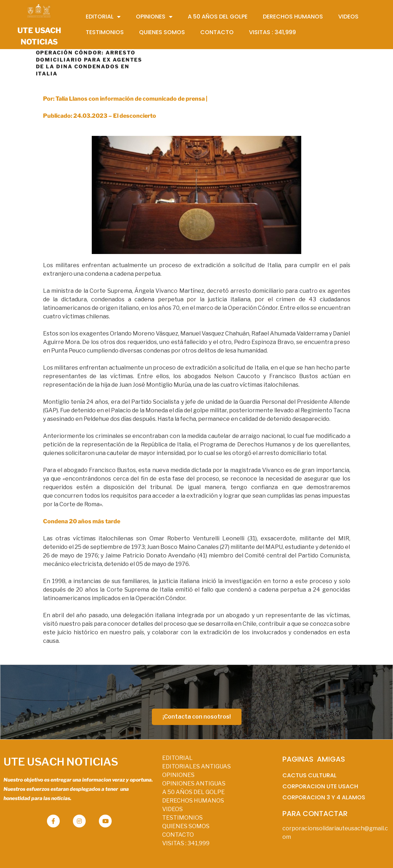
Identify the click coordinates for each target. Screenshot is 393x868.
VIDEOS (172, 809)
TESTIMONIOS (182, 818)
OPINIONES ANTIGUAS (194, 784)
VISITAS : (186, 843)
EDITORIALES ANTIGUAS (196, 766)
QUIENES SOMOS (186, 826)
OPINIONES (178, 775)
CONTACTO (178, 835)
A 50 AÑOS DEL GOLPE (193, 792)
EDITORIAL (177, 758)
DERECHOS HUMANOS (193, 801)
